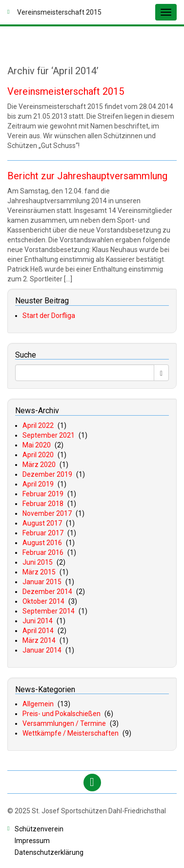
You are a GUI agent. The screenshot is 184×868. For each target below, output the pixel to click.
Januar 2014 (42, 650)
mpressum (32, 841)
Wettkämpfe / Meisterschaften (71, 733)
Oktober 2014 (43, 601)
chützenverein (39, 829)
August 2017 (42, 523)
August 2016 (42, 543)
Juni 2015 (38, 562)
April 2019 (38, 484)
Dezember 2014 (47, 592)
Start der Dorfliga (49, 316)
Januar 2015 (42, 582)
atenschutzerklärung (49, 852)
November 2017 (47, 513)
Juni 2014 (38, 621)
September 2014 (49, 611)
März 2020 (39, 465)
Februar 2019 (43, 494)
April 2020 (38, 455)
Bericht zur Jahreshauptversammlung (87, 176)
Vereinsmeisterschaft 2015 (66, 91)
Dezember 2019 (47, 474)
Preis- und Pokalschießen (61, 714)
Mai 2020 (37, 445)
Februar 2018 (43, 504)
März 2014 (39, 640)
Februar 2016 (43, 552)
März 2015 (39, 572)
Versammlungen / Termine (64, 723)
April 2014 (38, 631)
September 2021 (49, 435)
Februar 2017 (43, 533)
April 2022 (38, 425)
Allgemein (38, 704)
